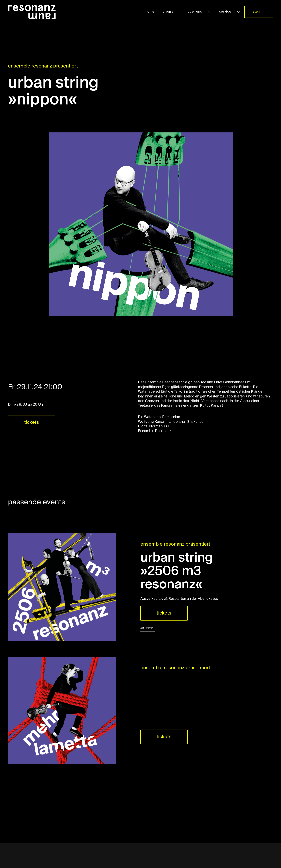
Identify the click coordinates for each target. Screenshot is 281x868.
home (150, 12)
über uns (195, 12)
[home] (32, 12)
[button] (199, 12)
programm (171, 12)
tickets (32, 422)
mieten (254, 12)
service (225, 12)
